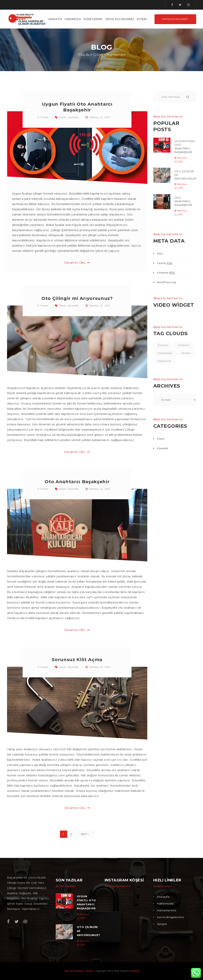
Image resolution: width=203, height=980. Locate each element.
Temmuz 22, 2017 (99, 119)
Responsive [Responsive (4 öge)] (183, 362)
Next (85, 834)
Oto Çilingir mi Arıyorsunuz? (77, 316)
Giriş (160, 254)
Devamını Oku (77, 264)
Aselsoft (134, 971)
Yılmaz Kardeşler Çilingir (79, 971)
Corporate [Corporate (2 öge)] (184, 346)
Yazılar (165, 263)
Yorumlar (166, 273)
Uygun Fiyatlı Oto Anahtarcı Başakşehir (185, 147)
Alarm (62, 119)
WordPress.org (166, 282)
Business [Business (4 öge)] (163, 346)
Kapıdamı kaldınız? (175, 19)
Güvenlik (73, 119)
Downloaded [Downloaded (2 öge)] (165, 354)
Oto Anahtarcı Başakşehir (77, 501)
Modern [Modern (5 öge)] (162, 362)
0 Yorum (43, 119)
